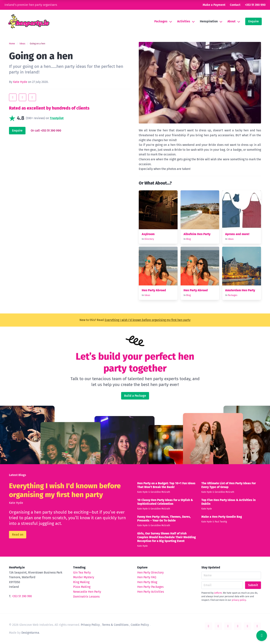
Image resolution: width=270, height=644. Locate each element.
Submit (253, 585)
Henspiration (209, 21)
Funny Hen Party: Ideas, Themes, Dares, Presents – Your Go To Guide (164, 519)
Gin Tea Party (82, 572)
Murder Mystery (84, 577)
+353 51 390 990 (255, 5)
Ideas (22, 44)
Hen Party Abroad (154, 290)
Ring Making (81, 582)
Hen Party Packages (150, 587)
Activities (184, 21)
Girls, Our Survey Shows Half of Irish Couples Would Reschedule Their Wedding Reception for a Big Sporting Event (166, 537)
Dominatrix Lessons (86, 597)
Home (12, 44)
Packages (161, 21)
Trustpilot (57, 118)
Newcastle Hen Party (87, 592)
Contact (235, 5)
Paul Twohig (221, 522)
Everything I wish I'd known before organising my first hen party (148, 320)
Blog (188, 239)
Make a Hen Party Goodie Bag (222, 517)
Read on (18, 535)
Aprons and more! (237, 234)
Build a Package (135, 396)
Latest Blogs (18, 475)
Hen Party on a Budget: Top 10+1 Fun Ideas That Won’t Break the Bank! (166, 485)
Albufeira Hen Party (197, 234)
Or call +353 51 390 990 (46, 131)
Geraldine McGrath (160, 492)
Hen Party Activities (151, 592)
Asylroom (148, 234)
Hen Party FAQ (147, 577)
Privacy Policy (90, 625)
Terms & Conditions (115, 625)
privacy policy (239, 600)
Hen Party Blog (147, 582)
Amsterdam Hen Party (240, 290)
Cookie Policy (140, 625)
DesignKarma (30, 633)
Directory (149, 239)
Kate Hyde (20, 82)
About (231, 21)
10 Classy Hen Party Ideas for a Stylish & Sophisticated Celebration (165, 502)
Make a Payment (214, 5)
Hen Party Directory (150, 572)
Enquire (253, 21)
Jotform (218, 593)
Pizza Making (82, 587)
